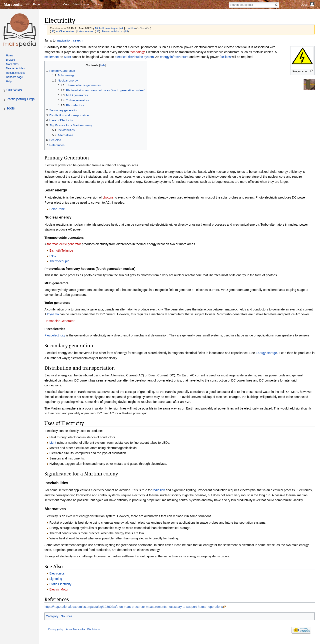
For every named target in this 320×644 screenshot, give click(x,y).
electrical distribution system (134, 57)
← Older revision (66, 31)
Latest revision (86, 31)
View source (81, 4)
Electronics (57, 573)
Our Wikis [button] (14, 90)
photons (108, 197)
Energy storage (266, 353)
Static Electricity (60, 584)
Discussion (51, 4)
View (66, 4)
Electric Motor (59, 589)
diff (52, 31)
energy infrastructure (174, 57)
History (98, 4)
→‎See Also (144, 28)
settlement (52, 57)
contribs (130, 28)
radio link (159, 490)
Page (36, 4)
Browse (10, 60)
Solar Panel (57, 209)
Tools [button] (11, 108)
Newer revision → (113, 31)
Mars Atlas (12, 64)
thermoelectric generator (64, 244)
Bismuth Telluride (61, 250)
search (78, 40)
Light (53, 443)
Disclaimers (94, 629)
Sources (67, 616)
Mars (67, 57)
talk (121, 28)
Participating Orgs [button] (21, 99)
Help (9, 81)
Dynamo (53, 314)
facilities (225, 57)
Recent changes (16, 73)
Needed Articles (15, 68)
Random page (14, 77)
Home (10, 56)
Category (52, 616)
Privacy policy (56, 629)
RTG (53, 256)
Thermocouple (59, 261)
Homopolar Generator (59, 321)
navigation (64, 40)
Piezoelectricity (55, 335)
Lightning (56, 579)
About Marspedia (75, 629)
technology (137, 52)
